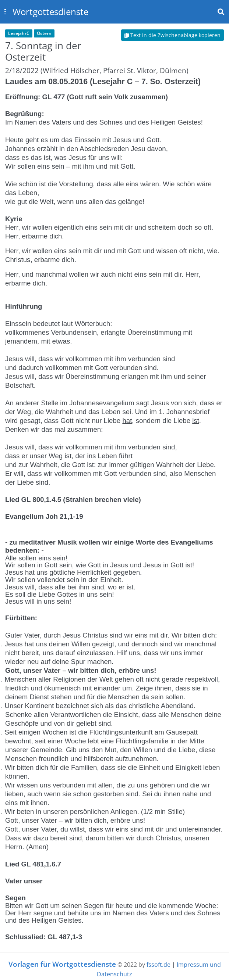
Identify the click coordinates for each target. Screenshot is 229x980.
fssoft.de (158, 965)
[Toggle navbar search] (221, 12)
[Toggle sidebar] (5, 12)
